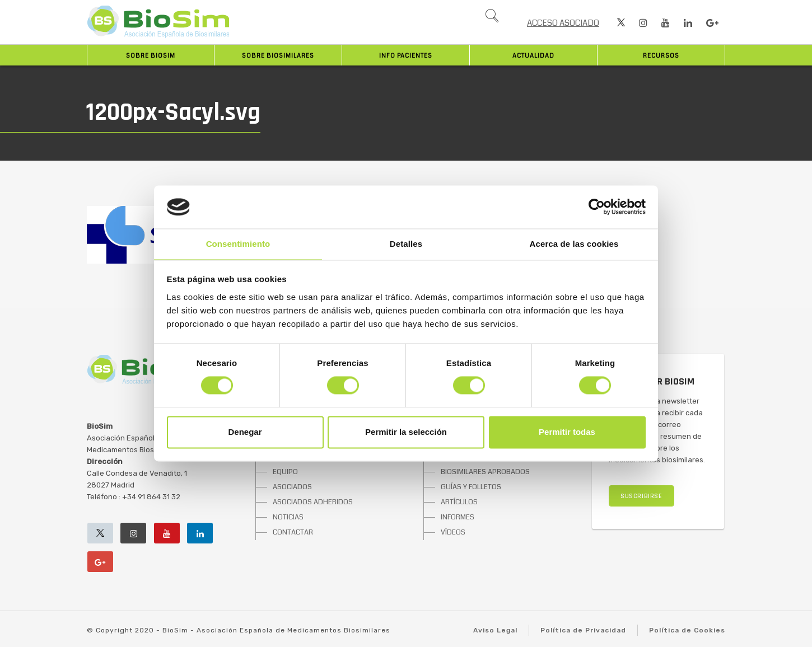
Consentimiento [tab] (238, 244)
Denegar (245, 432)
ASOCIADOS (292, 487)
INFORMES (458, 517)
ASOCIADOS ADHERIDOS (313, 502)
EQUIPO (285, 472)
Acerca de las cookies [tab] (574, 244)
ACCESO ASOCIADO (563, 23)
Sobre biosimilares (278, 56)
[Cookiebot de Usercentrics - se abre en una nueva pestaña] (597, 207)
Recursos (661, 56)
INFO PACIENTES (406, 56)
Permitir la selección (406, 432)
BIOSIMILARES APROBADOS (485, 472)
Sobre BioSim (151, 56)
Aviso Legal (495, 630)
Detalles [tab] (406, 244)
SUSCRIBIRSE (641, 496)
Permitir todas (567, 432)
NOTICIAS (288, 517)
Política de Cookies (687, 630)
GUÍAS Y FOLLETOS (471, 487)
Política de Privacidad (583, 630)
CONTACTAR (293, 532)
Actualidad (533, 56)
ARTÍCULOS (459, 502)
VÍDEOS (453, 532)
